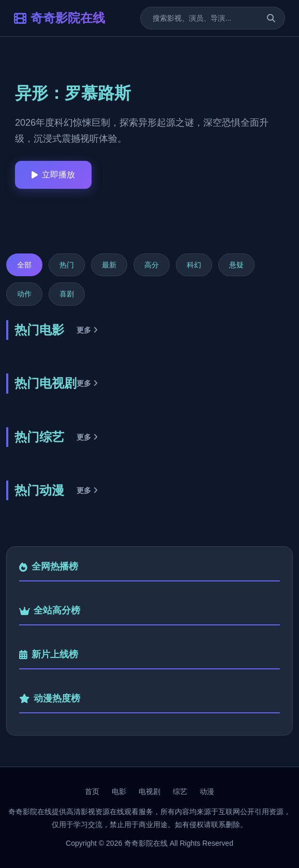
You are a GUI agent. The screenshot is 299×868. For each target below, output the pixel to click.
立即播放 (53, 175)
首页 (92, 791)
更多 (87, 330)
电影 (119, 791)
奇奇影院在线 (59, 18)
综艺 (180, 791)
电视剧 (149, 791)
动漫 (207, 791)
